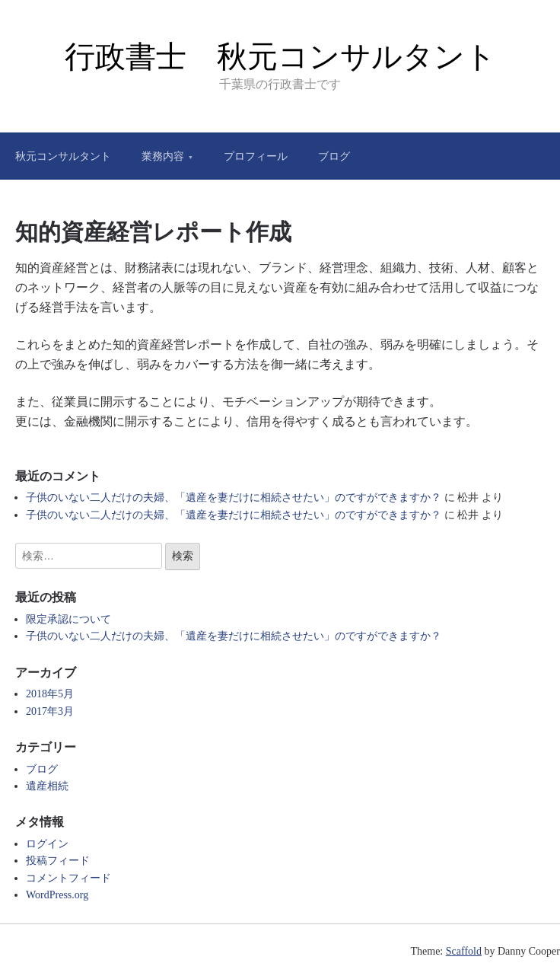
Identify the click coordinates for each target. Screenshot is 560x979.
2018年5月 (50, 694)
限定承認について (68, 619)
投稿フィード (58, 861)
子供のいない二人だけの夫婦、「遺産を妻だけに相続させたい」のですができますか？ (234, 497)
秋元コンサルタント (63, 156)
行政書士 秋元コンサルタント (280, 56)
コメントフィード (68, 878)
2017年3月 (50, 711)
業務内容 (163, 156)
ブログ (334, 156)
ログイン (47, 844)
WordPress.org (57, 895)
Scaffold (464, 951)
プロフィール (256, 156)
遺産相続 (47, 786)
